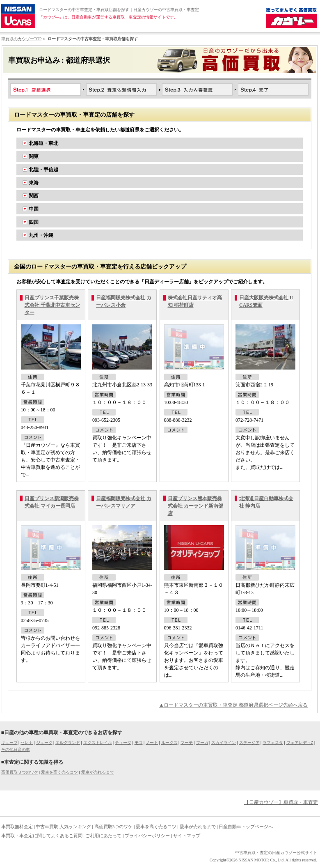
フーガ (202, 743)
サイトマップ (187, 836)
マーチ (187, 743)
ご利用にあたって (103, 836)
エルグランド (68, 743)
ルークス (169, 743)
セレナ (27, 743)
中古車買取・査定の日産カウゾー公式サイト (276, 853)
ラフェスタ (273, 743)
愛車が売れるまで (98, 772)
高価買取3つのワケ (114, 827)
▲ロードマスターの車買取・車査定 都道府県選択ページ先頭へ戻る (234, 705)
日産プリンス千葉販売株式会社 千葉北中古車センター (52, 305)
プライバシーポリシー (147, 836)
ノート (152, 743)
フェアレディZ (300, 743)
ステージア (249, 743)
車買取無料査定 (17, 827)
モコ (139, 743)
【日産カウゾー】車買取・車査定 (281, 802)
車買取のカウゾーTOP (21, 39)
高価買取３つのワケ (20, 772)
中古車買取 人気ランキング (63, 827)
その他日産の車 (16, 750)
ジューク (44, 743)
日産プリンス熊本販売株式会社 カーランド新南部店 (195, 506)
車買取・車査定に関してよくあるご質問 (42, 836)
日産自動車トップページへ (246, 827)
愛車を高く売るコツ (59, 772)
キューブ (9, 743)
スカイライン (224, 743)
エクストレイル (98, 743)
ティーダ (123, 743)
